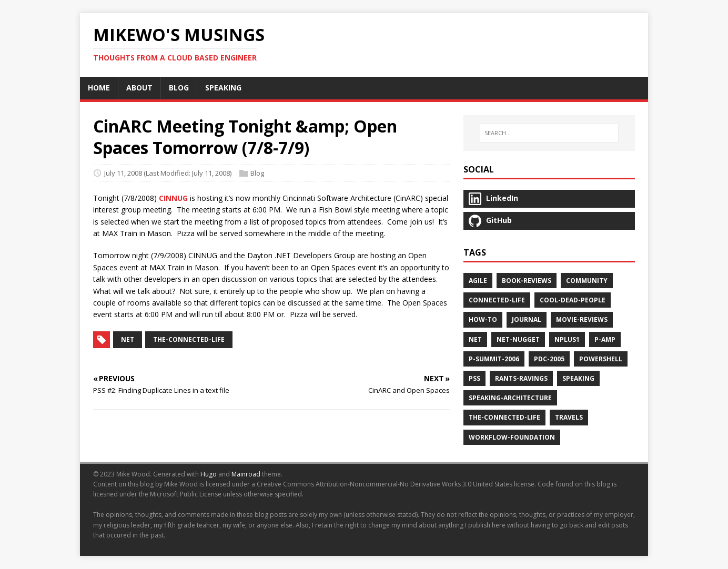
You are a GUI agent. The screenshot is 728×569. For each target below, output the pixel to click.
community (587, 281)
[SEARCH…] (549, 133)
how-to (483, 319)
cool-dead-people (573, 300)
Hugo (209, 474)
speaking (578, 378)
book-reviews (527, 281)
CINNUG (173, 198)
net (128, 339)
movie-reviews (582, 319)
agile (478, 281)
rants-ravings (521, 378)
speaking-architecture (510, 398)
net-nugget (518, 339)
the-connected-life (189, 339)
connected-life (497, 300)
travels (569, 417)
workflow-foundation (512, 437)
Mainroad (246, 474)
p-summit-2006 (494, 359)
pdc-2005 (549, 359)
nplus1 (567, 339)
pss (474, 378)
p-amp (605, 339)
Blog (257, 173)
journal (527, 319)
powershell (601, 359)
